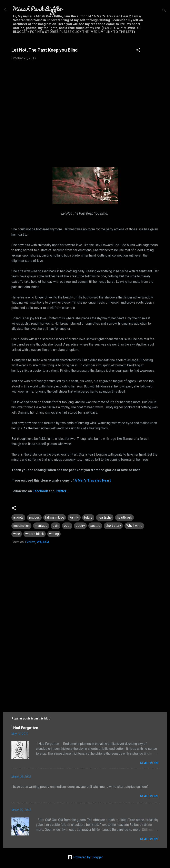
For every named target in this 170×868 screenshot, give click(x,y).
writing (54, 534)
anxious (34, 517)
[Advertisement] (85, 671)
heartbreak (124, 517)
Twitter (61, 491)
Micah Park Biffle (38, 10)
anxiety (18, 517)
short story (113, 526)
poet (67, 526)
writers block (35, 534)
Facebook (40, 491)
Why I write (134, 526)
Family (74, 517)
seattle (95, 526)
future (88, 517)
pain (56, 526)
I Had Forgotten (25, 728)
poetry (80, 526)
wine (17, 534)
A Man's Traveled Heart (93, 480)
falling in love (55, 517)
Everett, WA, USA (37, 542)
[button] (138, 51)
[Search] (164, 11)
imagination (21, 526)
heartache (105, 517)
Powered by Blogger (85, 857)
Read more (149, 763)
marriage (41, 526)
